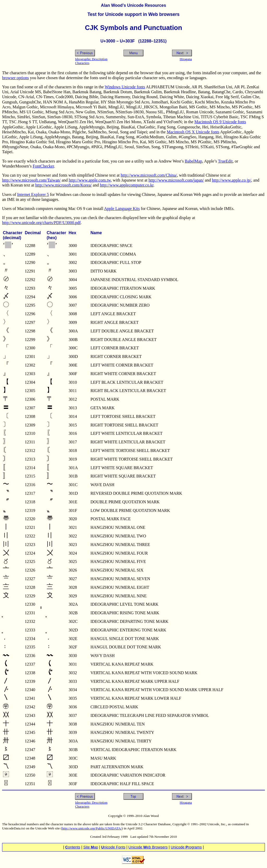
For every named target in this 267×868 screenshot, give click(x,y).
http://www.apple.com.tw (90, 180)
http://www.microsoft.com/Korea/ (63, 185)
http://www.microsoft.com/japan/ (176, 180)
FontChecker (43, 166)
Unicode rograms (186, 847)
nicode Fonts (113, 847)
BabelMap (194, 161)
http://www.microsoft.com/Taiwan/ (31, 180)
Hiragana (186, 59)
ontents (73, 847)
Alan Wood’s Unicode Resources (133, 5)
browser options (16, 78)
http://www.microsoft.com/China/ (149, 175)
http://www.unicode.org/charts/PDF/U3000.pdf (41, 223)
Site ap (91, 847)
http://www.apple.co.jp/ (232, 180)
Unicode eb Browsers (148, 847)
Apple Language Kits (122, 209)
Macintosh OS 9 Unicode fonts (220, 122)
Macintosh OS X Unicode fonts (193, 132)
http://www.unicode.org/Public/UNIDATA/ (92, 828)
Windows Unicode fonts (125, 87)
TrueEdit (225, 161)
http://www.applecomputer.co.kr (127, 185)
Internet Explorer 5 (33, 194)
